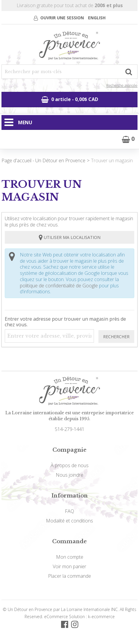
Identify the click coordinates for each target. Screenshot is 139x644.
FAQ (69, 511)
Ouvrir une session (62, 18)
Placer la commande (69, 576)
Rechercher (116, 337)
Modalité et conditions (69, 521)
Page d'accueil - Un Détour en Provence (43, 160)
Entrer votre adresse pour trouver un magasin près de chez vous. (65, 322)
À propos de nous (70, 465)
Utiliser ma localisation (70, 237)
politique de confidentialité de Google (59, 286)
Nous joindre (69, 475)
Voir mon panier (69, 566)
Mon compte (70, 557)
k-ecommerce (101, 617)
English (97, 18)
